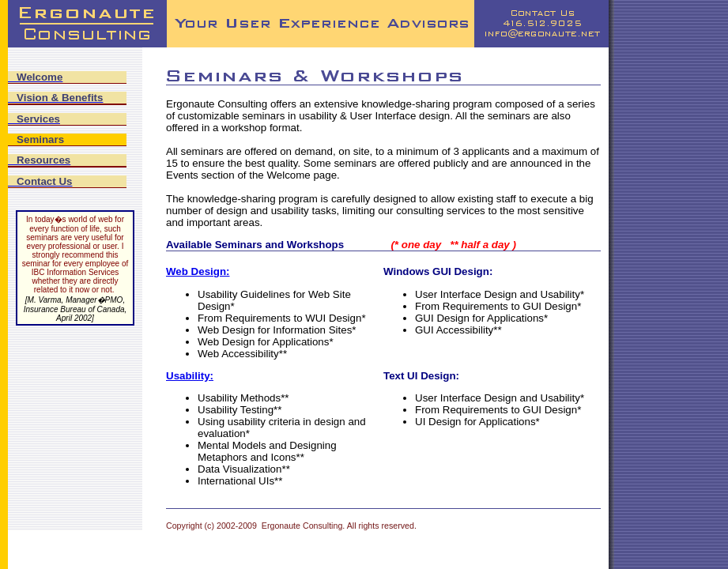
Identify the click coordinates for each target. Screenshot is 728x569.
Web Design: (198, 271)
